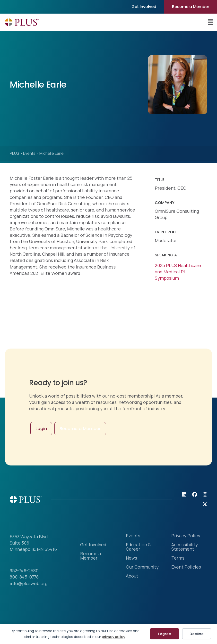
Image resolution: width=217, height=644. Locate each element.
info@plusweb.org (29, 583)
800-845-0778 (24, 577)
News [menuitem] (131, 558)
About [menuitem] (132, 576)
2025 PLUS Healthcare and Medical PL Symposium (178, 272)
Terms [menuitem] (178, 558)
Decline (197, 634)
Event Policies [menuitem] (186, 567)
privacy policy (113, 637)
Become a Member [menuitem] (191, 7)
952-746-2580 (24, 571)
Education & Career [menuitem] (138, 547)
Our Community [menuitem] (142, 567)
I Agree (165, 634)
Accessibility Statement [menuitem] (185, 547)
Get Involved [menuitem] (144, 7)
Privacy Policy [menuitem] (186, 536)
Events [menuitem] (133, 536)
